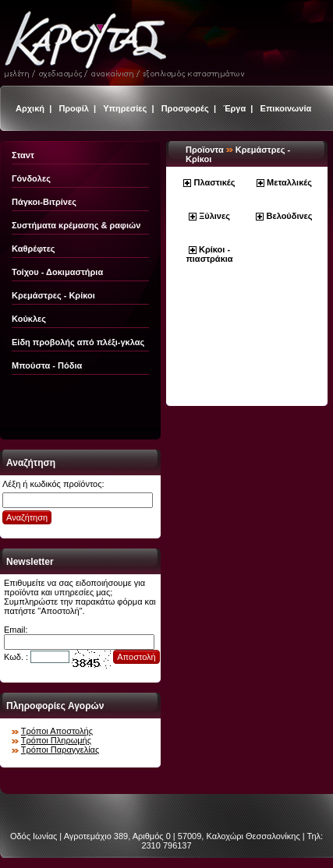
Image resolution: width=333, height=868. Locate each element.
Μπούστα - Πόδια (47, 365)
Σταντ (23, 155)
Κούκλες (29, 319)
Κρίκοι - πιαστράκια (209, 254)
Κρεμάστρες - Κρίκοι (53, 295)
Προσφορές (185, 108)
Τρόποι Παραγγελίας (60, 750)
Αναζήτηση (27, 517)
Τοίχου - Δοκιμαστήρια (57, 272)
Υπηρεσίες (125, 108)
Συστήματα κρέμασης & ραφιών (76, 225)
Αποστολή (136, 657)
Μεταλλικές (289, 182)
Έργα (234, 108)
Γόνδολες (31, 178)
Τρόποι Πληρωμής (56, 740)
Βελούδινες (290, 216)
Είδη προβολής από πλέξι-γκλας (78, 342)
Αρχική (30, 108)
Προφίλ (74, 108)
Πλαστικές (215, 182)
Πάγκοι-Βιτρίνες (44, 202)
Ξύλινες (214, 216)
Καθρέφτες (34, 249)
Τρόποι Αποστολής (57, 731)
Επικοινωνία (286, 108)
